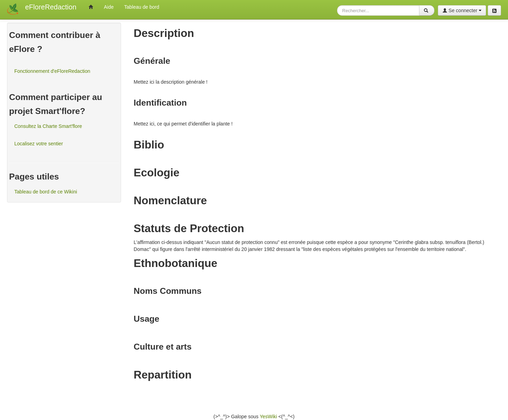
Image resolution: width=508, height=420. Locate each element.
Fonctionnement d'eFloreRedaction (52, 71)
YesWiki (268, 417)
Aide (109, 7)
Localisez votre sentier (39, 144)
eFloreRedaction (51, 7)
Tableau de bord (142, 7)
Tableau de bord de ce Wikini (46, 192)
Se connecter (462, 10)
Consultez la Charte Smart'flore (48, 126)
